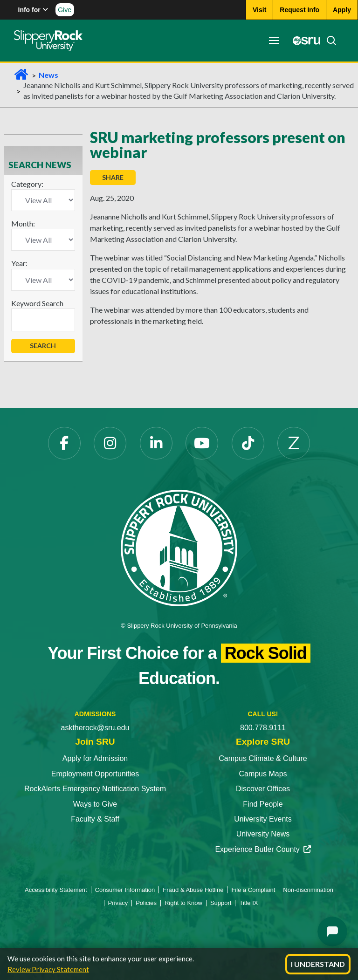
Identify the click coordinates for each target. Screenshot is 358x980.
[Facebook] (64, 443)
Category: (27, 184)
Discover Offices (263, 789)
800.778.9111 (263, 728)
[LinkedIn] (156, 443)
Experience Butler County (263, 849)
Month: (23, 223)
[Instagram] (110, 443)
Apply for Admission (95, 758)
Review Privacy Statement (48, 969)
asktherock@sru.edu (95, 728)
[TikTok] (248, 443)
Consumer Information (125, 890)
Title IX (248, 903)
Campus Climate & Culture (263, 758)
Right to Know (183, 903)
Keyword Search (37, 303)
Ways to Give (95, 804)
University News (263, 834)
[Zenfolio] (294, 443)
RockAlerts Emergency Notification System (95, 789)
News (48, 75)
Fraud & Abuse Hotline (193, 890)
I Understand (318, 964)
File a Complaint (253, 890)
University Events (263, 819)
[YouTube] (202, 443)
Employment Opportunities (95, 774)
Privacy (118, 903)
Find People (263, 804)
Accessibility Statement (56, 890)
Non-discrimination (308, 890)
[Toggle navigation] (274, 41)
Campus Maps (263, 774)
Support (221, 903)
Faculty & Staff (95, 819)
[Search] (329, 41)
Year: (19, 263)
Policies (146, 903)
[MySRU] (304, 41)
